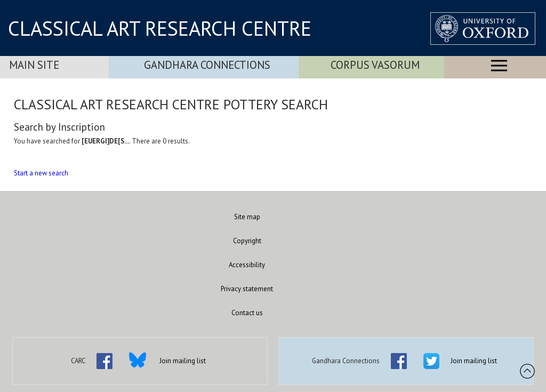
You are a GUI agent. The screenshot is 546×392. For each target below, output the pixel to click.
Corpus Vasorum (375, 65)
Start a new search (41, 173)
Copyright (247, 241)
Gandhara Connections (207, 65)
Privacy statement (247, 289)
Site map (247, 217)
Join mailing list (183, 361)
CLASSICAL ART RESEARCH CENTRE (160, 28)
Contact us (247, 313)
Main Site (34, 65)
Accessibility (247, 265)
